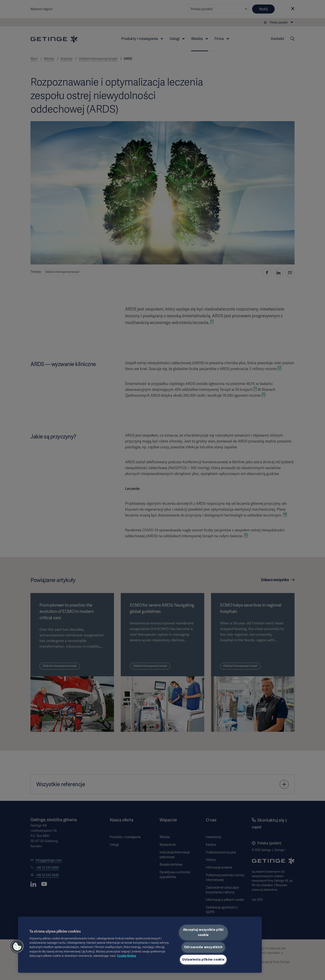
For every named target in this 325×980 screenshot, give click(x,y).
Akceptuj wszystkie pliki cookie (203, 932)
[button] (17, 946)
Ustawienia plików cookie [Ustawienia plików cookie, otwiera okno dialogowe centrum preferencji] (203, 959)
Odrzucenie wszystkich (203, 947)
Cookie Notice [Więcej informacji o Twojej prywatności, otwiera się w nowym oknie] (127, 956)
